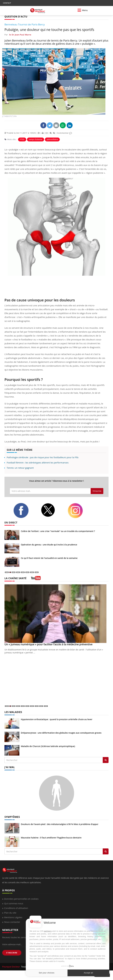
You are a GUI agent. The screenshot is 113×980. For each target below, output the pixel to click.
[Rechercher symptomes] (106, 851)
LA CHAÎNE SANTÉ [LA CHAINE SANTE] (16, 578)
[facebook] (25, 510)
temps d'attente (36, 139)
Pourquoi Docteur (11, 967)
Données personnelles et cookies (21, 899)
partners (48, 931)
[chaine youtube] (36, 579)
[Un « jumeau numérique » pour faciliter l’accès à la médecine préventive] (56, 614)
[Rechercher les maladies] (106, 760)
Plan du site (10, 913)
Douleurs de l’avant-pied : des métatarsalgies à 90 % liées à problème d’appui (59, 824)
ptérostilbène (52, 139)
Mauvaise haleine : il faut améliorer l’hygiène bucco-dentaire (51, 838)
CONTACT (7, 3)
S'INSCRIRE (12, 953)
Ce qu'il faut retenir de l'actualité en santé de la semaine (49, 558)
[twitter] (52, 510)
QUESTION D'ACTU (16, 17)
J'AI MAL (10, 767)
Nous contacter (12, 922)
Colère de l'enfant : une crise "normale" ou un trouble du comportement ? (58, 531)
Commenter (64, 133)
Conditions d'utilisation (16, 908)
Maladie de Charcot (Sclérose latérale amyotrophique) (48, 746)
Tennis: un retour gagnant (20, 468)
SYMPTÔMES (12, 817)
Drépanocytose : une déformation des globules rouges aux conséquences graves (61, 733)
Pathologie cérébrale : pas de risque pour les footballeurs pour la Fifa (43, 457)
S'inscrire (97, 491)
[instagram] (79, 511)
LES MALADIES (13, 712)
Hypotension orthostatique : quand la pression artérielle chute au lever (57, 719)
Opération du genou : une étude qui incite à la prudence (49, 545)
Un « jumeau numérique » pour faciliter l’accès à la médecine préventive (48, 644)
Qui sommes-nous (14, 903)
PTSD (22, 139)
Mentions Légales (13, 917)
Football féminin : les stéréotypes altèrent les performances (38, 463)
